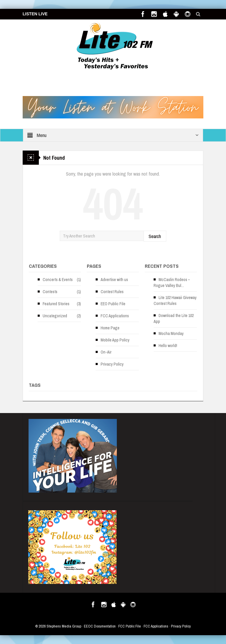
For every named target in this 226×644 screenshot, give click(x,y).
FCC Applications (115, 316)
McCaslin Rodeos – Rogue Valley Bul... (172, 283)
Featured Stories (56, 304)
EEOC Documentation (100, 626)
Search (155, 236)
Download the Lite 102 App (174, 318)
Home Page (110, 328)
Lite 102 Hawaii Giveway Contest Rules (175, 300)
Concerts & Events (58, 280)
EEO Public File (113, 304)
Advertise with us (114, 280)
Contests (50, 292)
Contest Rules (112, 292)
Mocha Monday (171, 333)
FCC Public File (130, 626)
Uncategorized (55, 316)
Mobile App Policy (115, 340)
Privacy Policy (112, 364)
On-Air (106, 352)
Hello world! (168, 346)
